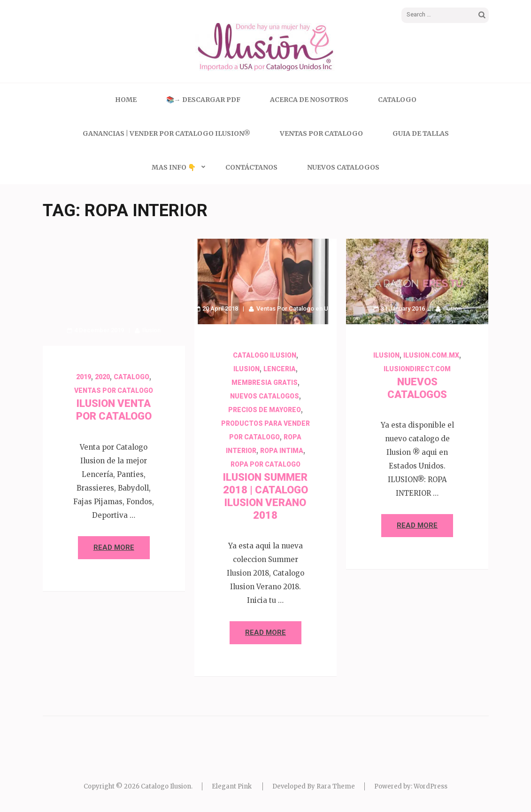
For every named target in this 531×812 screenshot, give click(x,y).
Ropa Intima (282, 451)
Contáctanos (251, 167)
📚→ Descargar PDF (203, 100)
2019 (84, 377)
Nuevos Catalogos (343, 167)
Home (126, 100)
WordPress (431, 786)
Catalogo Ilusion (265, 355)
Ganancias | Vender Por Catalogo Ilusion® (166, 133)
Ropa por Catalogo (265, 464)
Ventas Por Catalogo (321, 133)
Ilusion (151, 330)
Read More (114, 547)
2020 (102, 377)
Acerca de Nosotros (309, 100)
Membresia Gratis (265, 383)
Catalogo (397, 100)
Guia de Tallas (421, 133)
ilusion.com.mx (431, 355)
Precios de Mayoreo (265, 410)
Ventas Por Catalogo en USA (296, 308)
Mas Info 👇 (174, 167)
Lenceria (280, 369)
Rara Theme (336, 786)
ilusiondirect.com (417, 369)
